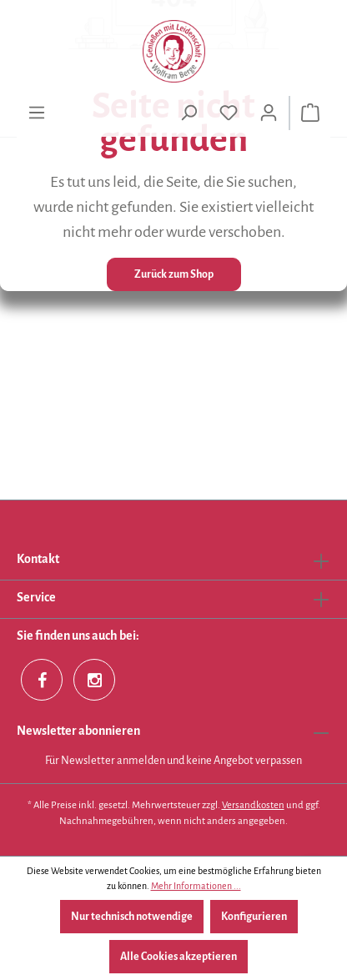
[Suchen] (189, 113)
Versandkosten (253, 805)
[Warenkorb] (310, 113)
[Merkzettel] (229, 113)
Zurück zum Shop (174, 274)
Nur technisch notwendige (132, 917)
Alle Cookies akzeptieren (179, 957)
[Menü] (37, 113)
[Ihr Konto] (269, 113)
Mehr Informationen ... (196, 886)
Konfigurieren (254, 917)
